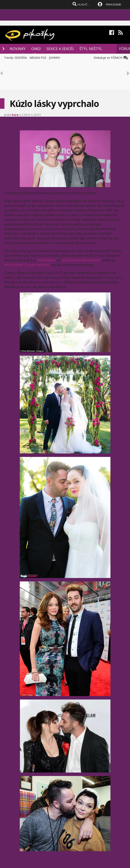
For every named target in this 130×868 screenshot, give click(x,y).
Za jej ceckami (37, 265)
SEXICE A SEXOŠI (60, 49)
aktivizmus (14, 265)
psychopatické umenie (81, 260)
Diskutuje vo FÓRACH (109, 58)
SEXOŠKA (21, 58)
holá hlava (47, 260)
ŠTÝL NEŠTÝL (91, 49)
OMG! (36, 49)
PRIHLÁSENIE (113, 4)
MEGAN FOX (38, 58)
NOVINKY (18, 49)
